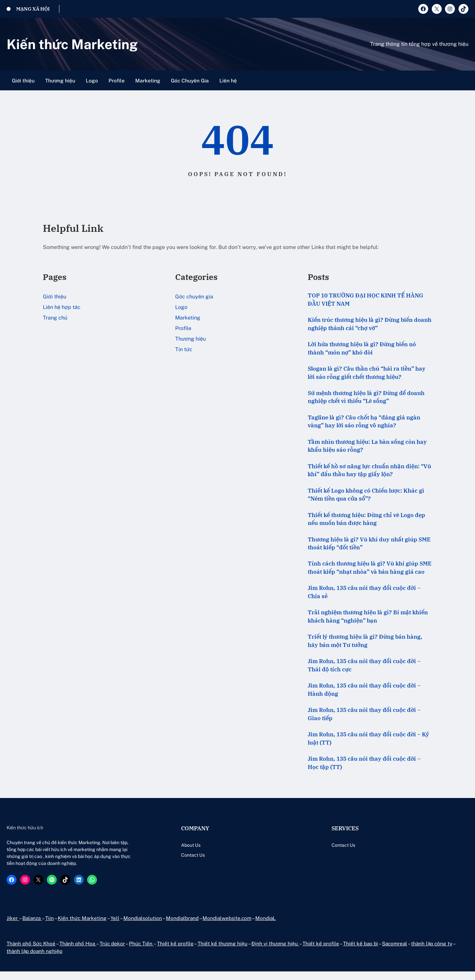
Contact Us (170, 856)
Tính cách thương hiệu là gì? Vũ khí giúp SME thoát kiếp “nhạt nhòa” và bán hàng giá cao (370, 569)
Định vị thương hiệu (275, 952)
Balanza (32, 926)
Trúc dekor (113, 952)
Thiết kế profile (175, 952)
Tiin (49, 926)
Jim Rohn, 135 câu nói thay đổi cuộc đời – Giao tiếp (364, 715)
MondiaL (267, 926)
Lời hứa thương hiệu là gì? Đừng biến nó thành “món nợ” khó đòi (362, 348)
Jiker (13, 926)
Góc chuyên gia (194, 297)
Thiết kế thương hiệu (222, 952)
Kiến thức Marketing (73, 44)
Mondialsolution (143, 926)
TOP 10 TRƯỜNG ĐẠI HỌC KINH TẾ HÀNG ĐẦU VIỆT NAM (365, 300)
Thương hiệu (190, 339)
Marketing (188, 318)
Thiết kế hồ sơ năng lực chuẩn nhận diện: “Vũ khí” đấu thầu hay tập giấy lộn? (369, 471)
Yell (115, 926)
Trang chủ (55, 318)
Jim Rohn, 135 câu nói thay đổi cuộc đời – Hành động (364, 691)
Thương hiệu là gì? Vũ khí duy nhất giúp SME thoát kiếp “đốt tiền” (369, 544)
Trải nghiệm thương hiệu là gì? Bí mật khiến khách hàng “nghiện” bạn (368, 617)
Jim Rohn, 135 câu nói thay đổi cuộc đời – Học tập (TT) (364, 764)
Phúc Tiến (141, 952)
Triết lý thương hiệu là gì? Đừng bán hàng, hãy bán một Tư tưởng (365, 642)
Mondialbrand (183, 926)
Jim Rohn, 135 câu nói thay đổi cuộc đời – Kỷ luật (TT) (368, 740)
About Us (168, 846)
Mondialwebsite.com (228, 926)
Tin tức (184, 349)
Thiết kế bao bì (360, 952)
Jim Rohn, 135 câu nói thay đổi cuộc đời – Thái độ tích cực (364, 666)
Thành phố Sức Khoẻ (31, 952)
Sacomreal (394, 952)
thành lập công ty (432, 952)
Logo (181, 307)
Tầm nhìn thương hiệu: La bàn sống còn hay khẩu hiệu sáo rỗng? (367, 446)
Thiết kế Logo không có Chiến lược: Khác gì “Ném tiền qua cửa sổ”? (366, 495)
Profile (183, 328)
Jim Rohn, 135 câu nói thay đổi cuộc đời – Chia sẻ (364, 593)
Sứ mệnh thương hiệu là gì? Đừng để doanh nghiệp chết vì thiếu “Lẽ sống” (366, 397)
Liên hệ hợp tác (62, 307)
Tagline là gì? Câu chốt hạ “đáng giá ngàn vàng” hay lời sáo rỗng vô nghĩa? (364, 422)
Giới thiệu (55, 297)
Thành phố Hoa (78, 952)
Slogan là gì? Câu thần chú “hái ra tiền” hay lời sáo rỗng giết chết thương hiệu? (366, 373)
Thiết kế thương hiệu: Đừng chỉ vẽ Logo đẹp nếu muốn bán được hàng (366, 520)
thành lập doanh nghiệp (35, 960)
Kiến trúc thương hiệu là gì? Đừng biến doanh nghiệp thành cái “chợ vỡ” (370, 324)
